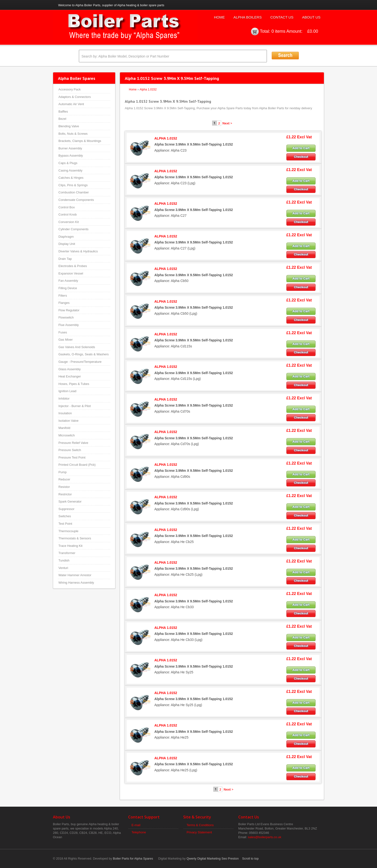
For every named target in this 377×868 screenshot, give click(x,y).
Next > (227, 123)
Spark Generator (70, 501)
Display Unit (67, 244)
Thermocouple (68, 531)
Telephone (139, 832)
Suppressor (66, 509)
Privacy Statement (199, 832)
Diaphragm (66, 237)
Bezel (62, 119)
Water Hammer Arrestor (75, 575)
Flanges (64, 303)
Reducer (64, 479)
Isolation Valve (69, 421)
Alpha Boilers (248, 17)
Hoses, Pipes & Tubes (74, 384)
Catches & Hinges (71, 178)
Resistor (64, 487)
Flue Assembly (69, 325)
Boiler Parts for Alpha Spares (133, 858)
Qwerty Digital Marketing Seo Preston (213, 858)
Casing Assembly (70, 170)
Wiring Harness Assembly (76, 583)
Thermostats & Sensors (75, 538)
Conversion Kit (69, 222)
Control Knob (68, 214)
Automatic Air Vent (71, 104)
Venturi (63, 568)
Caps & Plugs (68, 163)
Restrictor (65, 494)
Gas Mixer (66, 340)
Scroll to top (250, 858)
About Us (311, 17)
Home (219, 17)
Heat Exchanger (70, 376)
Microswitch (67, 435)
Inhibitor (64, 399)
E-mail (136, 825)
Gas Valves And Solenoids (77, 347)
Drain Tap (65, 259)
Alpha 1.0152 (148, 89)
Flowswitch (66, 317)
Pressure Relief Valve (73, 443)
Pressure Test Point (72, 457)
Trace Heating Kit (70, 546)
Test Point (65, 524)
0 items (278, 31)
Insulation (65, 413)
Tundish (64, 560)
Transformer (67, 553)
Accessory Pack (69, 89)
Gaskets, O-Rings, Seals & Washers (84, 354)
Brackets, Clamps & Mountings (80, 141)
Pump (63, 472)
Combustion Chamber (74, 192)
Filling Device (68, 288)
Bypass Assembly (71, 156)
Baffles (63, 112)
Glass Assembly (69, 369)
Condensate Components (76, 200)
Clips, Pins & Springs (73, 185)
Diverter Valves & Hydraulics (78, 251)
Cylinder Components (73, 229)
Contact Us (282, 17)
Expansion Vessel (71, 273)
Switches (65, 516)
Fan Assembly (68, 281)
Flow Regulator (69, 310)
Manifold (64, 428)
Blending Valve (69, 126)
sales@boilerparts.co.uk (265, 837)
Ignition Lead (67, 391)
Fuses (63, 332)
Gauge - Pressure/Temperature (80, 362)
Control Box (67, 207)
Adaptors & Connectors (75, 97)
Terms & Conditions (200, 825)
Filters (63, 296)
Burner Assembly (70, 148)
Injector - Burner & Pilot (75, 406)
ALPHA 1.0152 (166, 138)
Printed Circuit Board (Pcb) (77, 465)
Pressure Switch (70, 450)
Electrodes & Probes (73, 266)
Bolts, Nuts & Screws (73, 134)
